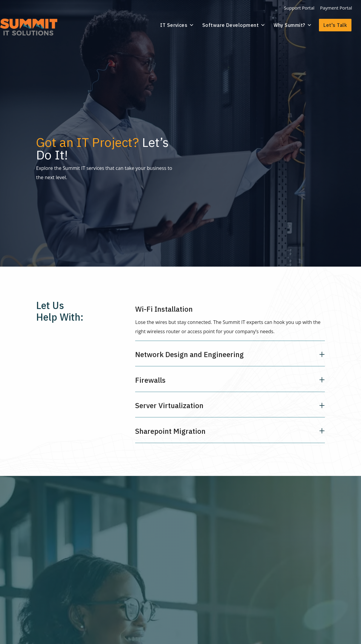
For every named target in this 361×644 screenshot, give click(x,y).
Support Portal (299, 8)
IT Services (182, 25)
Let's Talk (335, 25)
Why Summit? (293, 25)
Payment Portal (336, 8)
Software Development (236, 25)
